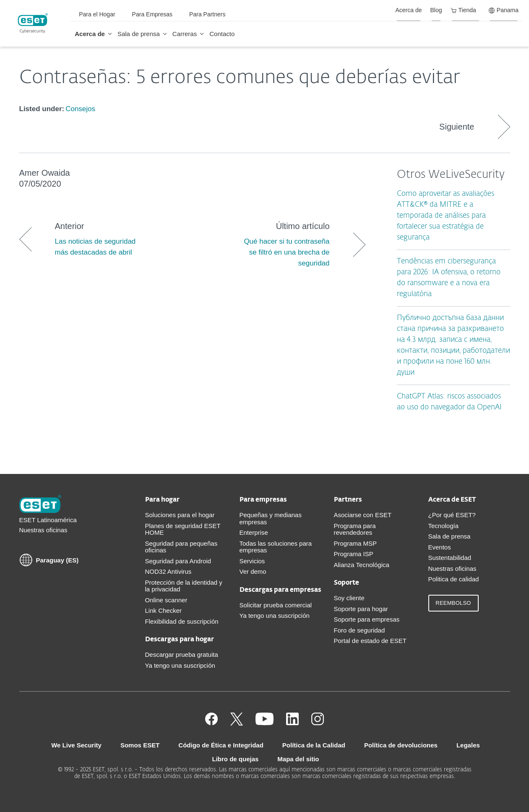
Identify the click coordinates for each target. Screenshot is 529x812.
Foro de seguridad (360, 630)
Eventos (440, 547)
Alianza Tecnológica (362, 565)
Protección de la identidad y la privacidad (184, 586)
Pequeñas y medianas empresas (271, 518)
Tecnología (444, 526)
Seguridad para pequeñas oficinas (181, 547)
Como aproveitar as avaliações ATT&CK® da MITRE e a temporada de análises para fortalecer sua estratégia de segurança (446, 216)
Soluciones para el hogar (180, 515)
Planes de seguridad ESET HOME (183, 529)
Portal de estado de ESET (370, 641)
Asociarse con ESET (363, 515)
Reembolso (453, 603)
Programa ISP (354, 554)
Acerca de (90, 34)
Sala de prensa (139, 34)
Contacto (222, 34)
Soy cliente (349, 598)
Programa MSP (356, 543)
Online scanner (166, 600)
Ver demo (253, 571)
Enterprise (254, 532)
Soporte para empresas (367, 619)
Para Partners (207, 14)
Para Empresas (152, 14)
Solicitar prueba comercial (276, 605)
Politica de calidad (454, 579)
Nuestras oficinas (43, 530)
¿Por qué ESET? (452, 515)
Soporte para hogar (361, 609)
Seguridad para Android (178, 561)
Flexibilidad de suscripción (182, 621)
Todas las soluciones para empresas (276, 547)
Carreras (185, 34)
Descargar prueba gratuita (182, 655)
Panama (504, 10)
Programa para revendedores (355, 529)
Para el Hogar (97, 14)
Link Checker (164, 610)
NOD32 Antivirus (168, 571)
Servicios (252, 561)
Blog (436, 10)
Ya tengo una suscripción (180, 665)
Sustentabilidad (450, 558)
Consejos (80, 109)
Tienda (463, 10)
